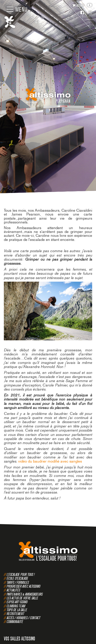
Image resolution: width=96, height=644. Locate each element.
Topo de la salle (17, 610)
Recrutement (15, 614)
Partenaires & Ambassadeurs (25, 594)
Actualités (13, 590)
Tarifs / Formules (18, 582)
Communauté (15, 622)
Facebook (82, 13)
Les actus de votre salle (22, 598)
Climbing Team (16, 606)
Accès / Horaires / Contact (24, 618)
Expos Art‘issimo (17, 602)
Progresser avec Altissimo (23, 586)
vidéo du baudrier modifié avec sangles (50, 461)
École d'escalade (17, 578)
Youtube (89, 5)
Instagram (90, 13)
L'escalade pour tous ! (21, 574)
